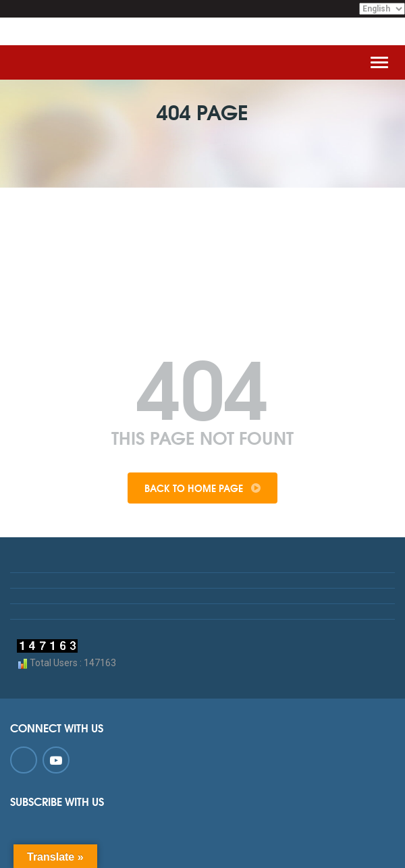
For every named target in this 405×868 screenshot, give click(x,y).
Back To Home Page (202, 488)
